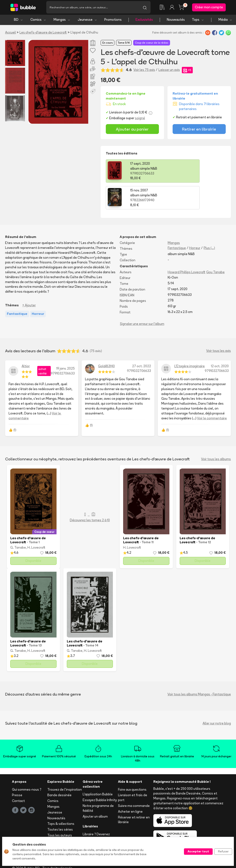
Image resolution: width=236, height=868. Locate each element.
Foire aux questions (132, 764)
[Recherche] (93, 8)
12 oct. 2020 (220, 340)
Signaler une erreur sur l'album (142, 298)
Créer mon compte (209, 8)
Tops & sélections (61, 798)
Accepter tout (198, 851)
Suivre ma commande (134, 780)
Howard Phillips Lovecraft (187, 247)
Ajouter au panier (132, 130)
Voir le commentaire (212, 393)
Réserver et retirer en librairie (134, 794)
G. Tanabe (18, 522)
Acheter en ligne (130, 786)
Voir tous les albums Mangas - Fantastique (199, 669)
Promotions (113, 21)
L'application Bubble (98, 769)
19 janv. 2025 (66, 343)
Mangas (62, 21)
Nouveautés (176, 21)
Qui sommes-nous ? (27, 764)
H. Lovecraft (36, 522)
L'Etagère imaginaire (190, 340)
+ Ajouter (29, 280)
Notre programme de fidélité (98, 783)
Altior (26, 340)
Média (225, 21)
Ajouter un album (95, 791)
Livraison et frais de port (133, 772)
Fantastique (177, 222)
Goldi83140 (106, 340)
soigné (140, 119)
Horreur (195, 222)
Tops (198, 21)
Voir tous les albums (216, 433)
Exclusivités (144, 21)
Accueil (10, 33)
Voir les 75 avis (144, 71)
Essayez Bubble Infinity (100, 775)
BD (19, 21)
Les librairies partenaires (92, 822)
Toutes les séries (60, 804)
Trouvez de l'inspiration (65, 764)
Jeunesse (87, 21)
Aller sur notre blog (217, 698)
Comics (38, 21)
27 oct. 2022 (142, 340)
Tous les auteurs (60, 810)
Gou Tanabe (215, 247)
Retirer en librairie (199, 130)
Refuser (223, 851)
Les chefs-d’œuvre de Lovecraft (43, 33)
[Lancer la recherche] (145, 8)
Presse (17, 770)
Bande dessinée (59, 770)
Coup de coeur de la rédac (152, 44)
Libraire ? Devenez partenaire (96, 811)
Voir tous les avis (219, 325)
